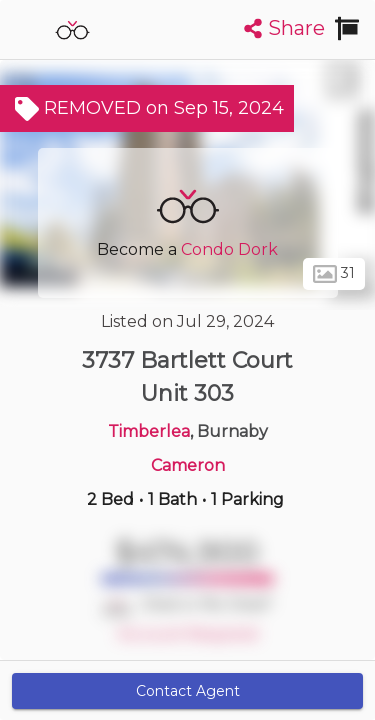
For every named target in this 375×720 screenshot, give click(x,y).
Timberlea (149, 431)
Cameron (188, 465)
